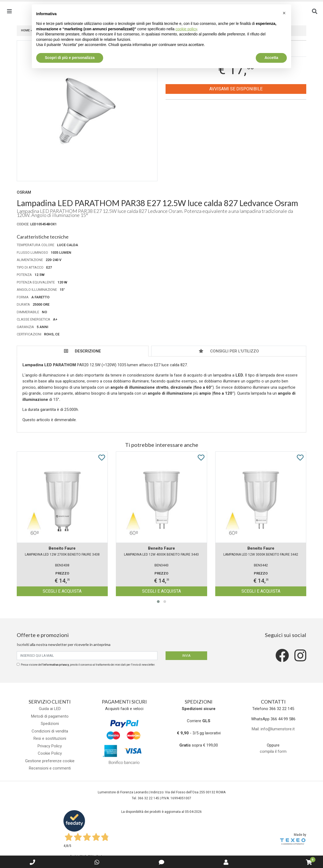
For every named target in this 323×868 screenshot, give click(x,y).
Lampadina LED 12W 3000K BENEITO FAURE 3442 (261, 555)
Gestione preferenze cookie (50, 761)
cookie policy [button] (186, 29)
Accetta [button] (271, 58)
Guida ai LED (50, 709)
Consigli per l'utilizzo (229, 351)
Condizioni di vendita (50, 731)
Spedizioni (50, 724)
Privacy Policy (50, 746)
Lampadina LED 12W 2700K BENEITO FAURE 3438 (62, 555)
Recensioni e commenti (50, 768)
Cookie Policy (50, 753)
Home (25, 30)
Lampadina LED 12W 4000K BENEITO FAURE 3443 (161, 555)
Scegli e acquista (62, 591)
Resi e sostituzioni (50, 738)
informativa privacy (56, 665)
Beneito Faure (62, 548)
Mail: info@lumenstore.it (273, 729)
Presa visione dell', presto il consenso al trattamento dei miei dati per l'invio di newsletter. (88, 665)
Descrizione (83, 351)
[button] (158, 602)
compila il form (273, 751)
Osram (24, 192)
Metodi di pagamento (50, 716)
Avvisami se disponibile (236, 89)
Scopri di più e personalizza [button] (70, 58)
